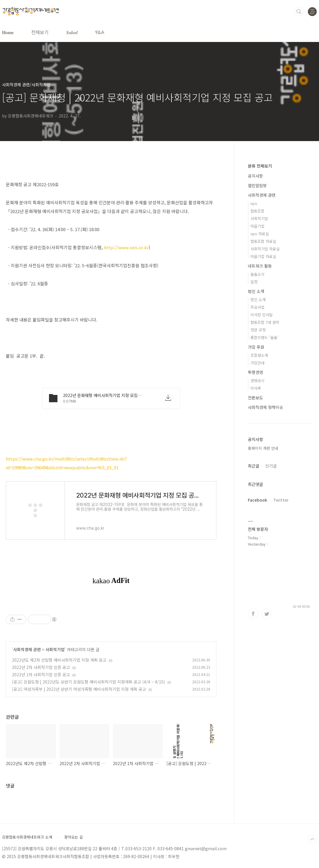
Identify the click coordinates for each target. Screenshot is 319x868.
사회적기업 (55, 649)
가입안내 (257, 363)
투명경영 (255, 372)
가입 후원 (256, 347)
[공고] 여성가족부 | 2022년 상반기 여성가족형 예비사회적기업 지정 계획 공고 (79, 689)
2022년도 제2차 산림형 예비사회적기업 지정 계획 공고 (59, 660)
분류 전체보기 (260, 166)
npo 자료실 (260, 234)
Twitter (281, 500)
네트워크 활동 (260, 266)
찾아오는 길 (73, 837)
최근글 (254, 466)
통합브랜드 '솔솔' (264, 337)
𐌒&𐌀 (100, 32)
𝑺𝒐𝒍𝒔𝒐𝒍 (72, 32)
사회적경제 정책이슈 (265, 407)
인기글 (271, 466)
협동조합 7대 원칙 (265, 322)
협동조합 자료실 (263, 241)
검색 (299, 12)
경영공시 (257, 381)
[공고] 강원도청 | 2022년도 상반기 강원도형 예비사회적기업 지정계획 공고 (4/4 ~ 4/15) (88, 682)
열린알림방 (257, 185)
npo (254, 203)
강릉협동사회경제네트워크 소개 (27, 837)
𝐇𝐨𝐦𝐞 (8, 32)
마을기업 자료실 (263, 256)
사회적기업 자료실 (265, 249)
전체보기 (40, 32)
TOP (312, 839)
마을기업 (257, 226)
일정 (254, 282)
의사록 (256, 388)
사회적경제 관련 (27, 649)
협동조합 (257, 211)
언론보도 (255, 398)
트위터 (267, 614)
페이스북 (253, 614)
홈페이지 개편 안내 (263, 448)
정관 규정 (258, 330)
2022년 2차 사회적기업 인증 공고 (41, 667)
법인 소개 (256, 291)
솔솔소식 (257, 274)
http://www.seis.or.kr (126, 247)
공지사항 (255, 176)
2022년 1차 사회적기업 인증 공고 (41, 674)
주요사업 (257, 307)
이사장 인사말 (262, 315)
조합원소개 (259, 355)
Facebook (257, 500)
